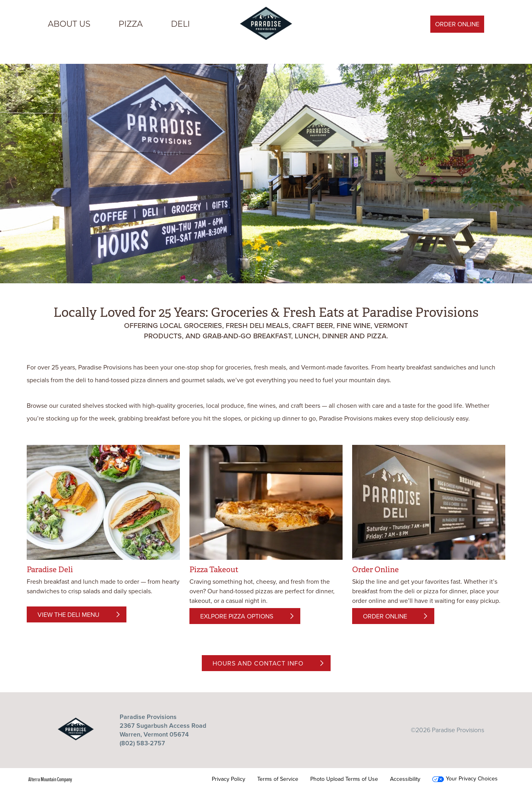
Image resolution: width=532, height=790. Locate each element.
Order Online (457, 24)
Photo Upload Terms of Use (344, 779)
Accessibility (405, 779)
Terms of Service (278, 779)
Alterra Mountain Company (50, 779)
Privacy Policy (229, 779)
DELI (181, 24)
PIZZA (131, 24)
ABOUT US (69, 24)
